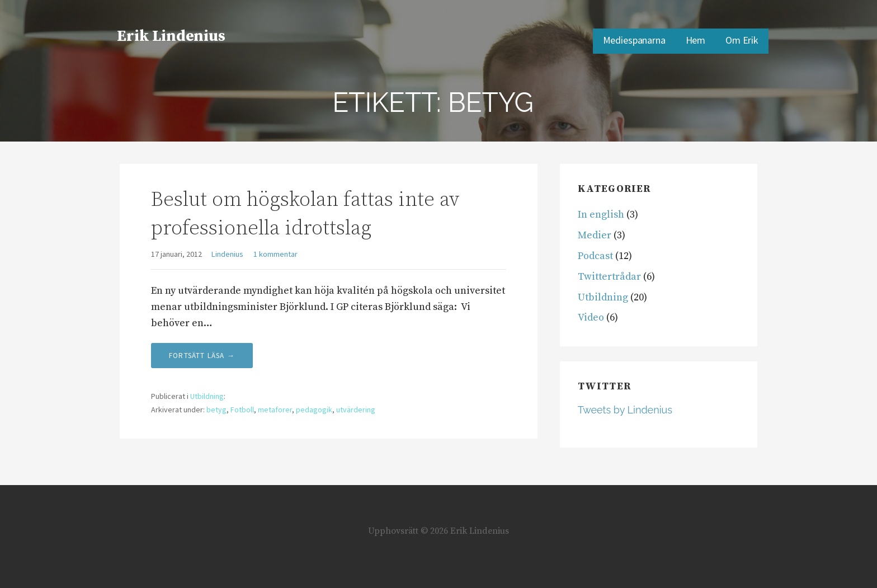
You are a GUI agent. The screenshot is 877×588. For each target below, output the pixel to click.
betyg (216, 410)
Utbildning (207, 396)
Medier (595, 235)
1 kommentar (275, 254)
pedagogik (314, 410)
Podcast (595, 256)
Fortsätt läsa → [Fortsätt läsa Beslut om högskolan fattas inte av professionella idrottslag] (202, 356)
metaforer (275, 410)
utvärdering (356, 410)
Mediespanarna (634, 40)
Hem (696, 40)
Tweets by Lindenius (625, 410)
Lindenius (227, 254)
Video (591, 317)
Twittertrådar (609, 277)
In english (601, 215)
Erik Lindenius (171, 36)
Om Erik (742, 40)
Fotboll (242, 410)
